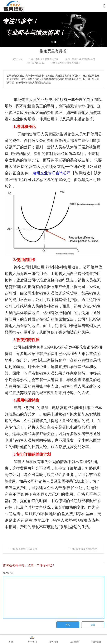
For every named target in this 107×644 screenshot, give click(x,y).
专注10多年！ (53, 27)
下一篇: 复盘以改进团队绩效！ (83, 549)
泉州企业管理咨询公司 (52, 173)
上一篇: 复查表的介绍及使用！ (24, 549)
